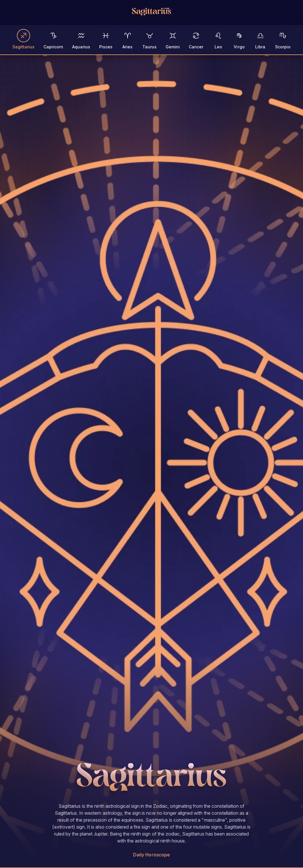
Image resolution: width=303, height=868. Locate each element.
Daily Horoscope (151, 855)
